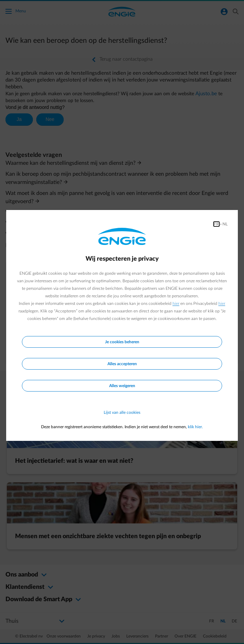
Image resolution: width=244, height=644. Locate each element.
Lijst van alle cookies (122, 412)
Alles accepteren (122, 364)
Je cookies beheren (122, 342)
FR (216, 224)
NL (225, 224)
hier (176, 304)
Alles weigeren (122, 386)
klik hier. (195, 427)
